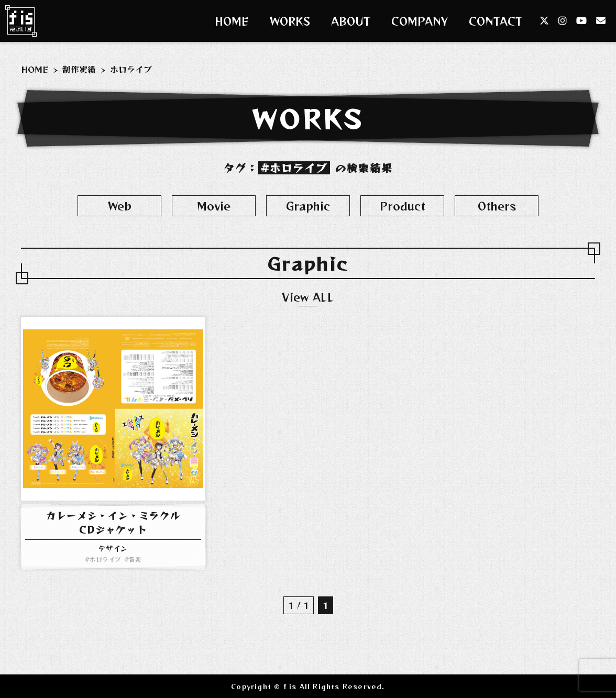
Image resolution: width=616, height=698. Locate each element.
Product (403, 206)
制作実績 (79, 69)
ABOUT (351, 21)
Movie (214, 206)
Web (120, 206)
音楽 (135, 559)
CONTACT (496, 21)
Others (497, 206)
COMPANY (420, 21)
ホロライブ (105, 559)
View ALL (308, 297)
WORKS (290, 21)
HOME (232, 21)
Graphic (308, 206)
